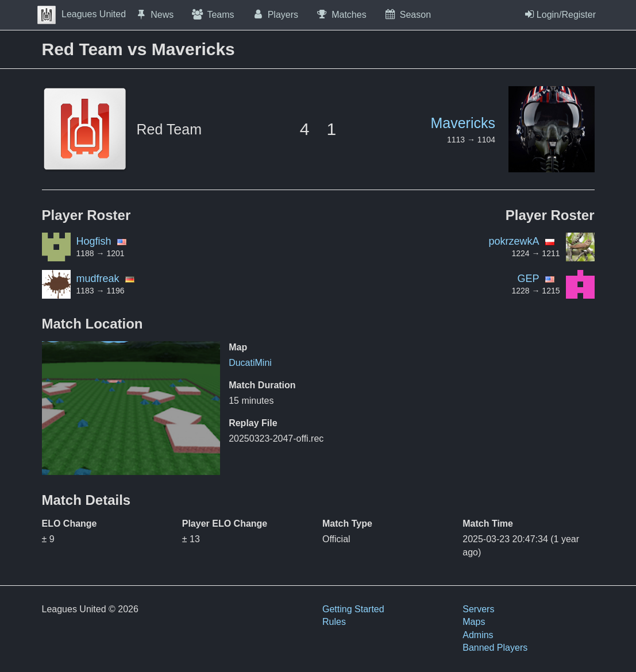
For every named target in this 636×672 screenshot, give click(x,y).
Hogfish (94, 241)
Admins (478, 635)
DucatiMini (250, 363)
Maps (474, 622)
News (154, 14)
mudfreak (98, 279)
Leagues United (82, 14)
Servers (478, 609)
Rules (334, 622)
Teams (212, 14)
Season (407, 14)
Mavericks (463, 123)
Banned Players (495, 648)
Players (275, 14)
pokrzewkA (514, 241)
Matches (341, 14)
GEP (528, 279)
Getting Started (353, 609)
